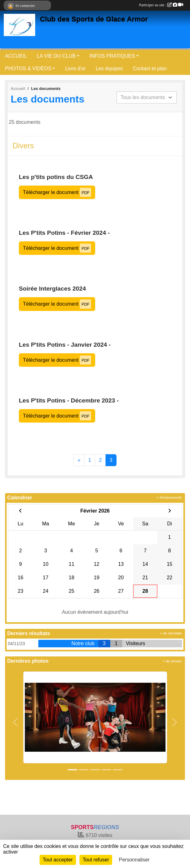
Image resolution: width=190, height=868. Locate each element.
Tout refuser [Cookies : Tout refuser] (96, 860)
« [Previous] (79, 460)
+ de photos (172, 661)
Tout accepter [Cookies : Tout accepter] (58, 860)
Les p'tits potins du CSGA (56, 177)
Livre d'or (75, 68)
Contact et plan (150, 68)
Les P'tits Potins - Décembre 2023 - (69, 400)
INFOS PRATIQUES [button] (112, 56)
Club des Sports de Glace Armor (94, 19)
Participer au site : (161, 5)
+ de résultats (171, 633)
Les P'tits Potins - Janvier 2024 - (65, 345)
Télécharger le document (57, 192)
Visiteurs (136, 643)
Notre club (83, 643)
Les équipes (109, 68)
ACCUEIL (16, 56)
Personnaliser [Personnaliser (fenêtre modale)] (134, 860)
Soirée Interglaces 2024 (52, 289)
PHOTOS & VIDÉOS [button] (28, 68)
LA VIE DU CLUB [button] (56, 56)
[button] (15, 722)
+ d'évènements (169, 497)
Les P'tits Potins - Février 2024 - (64, 233)
